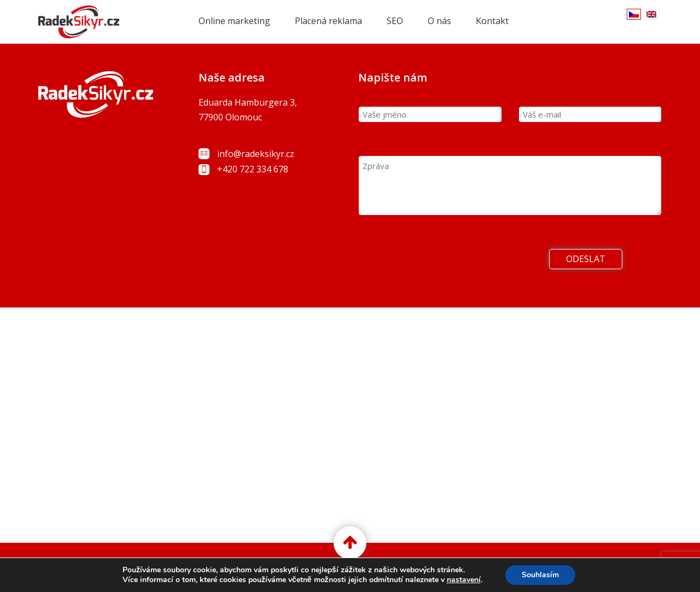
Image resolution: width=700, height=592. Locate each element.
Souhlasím (540, 575)
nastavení (464, 580)
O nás (439, 21)
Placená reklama (328, 21)
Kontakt (492, 21)
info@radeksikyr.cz (256, 154)
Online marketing (234, 21)
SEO (395, 21)
